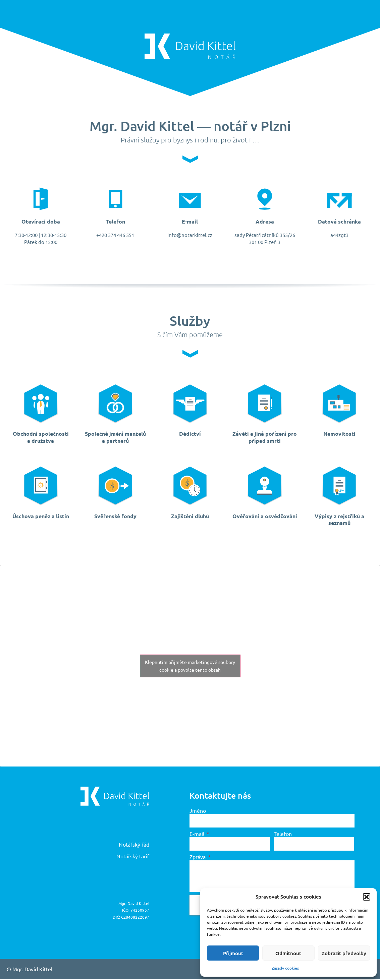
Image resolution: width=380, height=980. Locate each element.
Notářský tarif (133, 857)
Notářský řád (134, 845)
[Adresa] (265, 199)
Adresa (265, 222)
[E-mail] (190, 199)
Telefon (115, 222)
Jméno (198, 811)
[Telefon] (115, 199)
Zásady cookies (285, 968)
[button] (367, 897)
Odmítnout (288, 953)
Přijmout (233, 953)
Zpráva (198, 857)
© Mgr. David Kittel (30, 970)
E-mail (190, 222)
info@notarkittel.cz (190, 235)
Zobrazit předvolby (344, 953)
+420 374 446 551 (115, 235)
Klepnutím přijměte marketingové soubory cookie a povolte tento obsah (190, 666)
